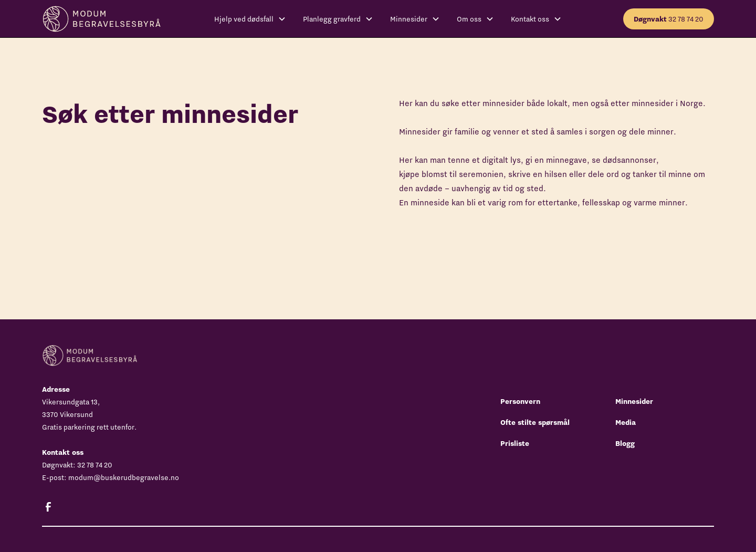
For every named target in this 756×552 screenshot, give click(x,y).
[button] (250, 19)
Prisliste (515, 443)
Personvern (520, 401)
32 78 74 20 (669, 19)
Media (626, 422)
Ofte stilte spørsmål (535, 422)
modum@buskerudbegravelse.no (124, 477)
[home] (102, 19)
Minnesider (634, 401)
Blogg (625, 443)
